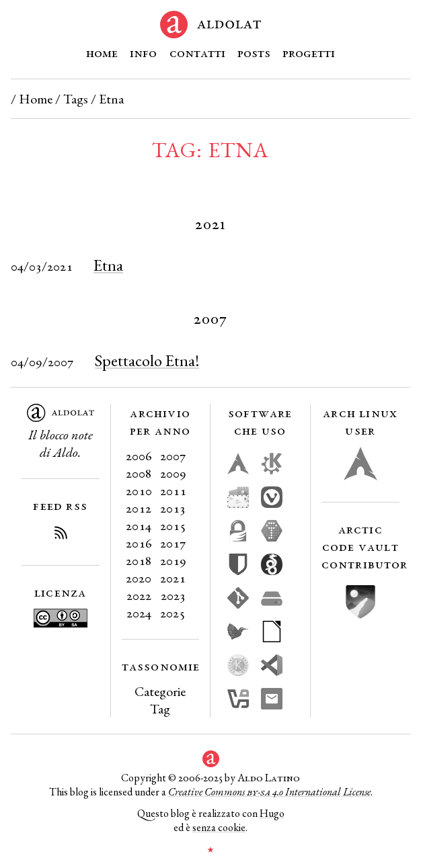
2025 (173, 613)
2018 (139, 560)
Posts (254, 52)
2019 (173, 560)
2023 (173, 595)
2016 (139, 543)
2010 (139, 490)
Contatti (197, 52)
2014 (139, 525)
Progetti (309, 52)
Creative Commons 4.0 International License (269, 792)
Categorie (160, 691)
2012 (139, 508)
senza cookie (219, 827)
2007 (173, 455)
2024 (139, 613)
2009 (173, 473)
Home (102, 52)
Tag (160, 709)
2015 (173, 525)
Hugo (272, 813)
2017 (173, 543)
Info (143, 52)
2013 (173, 508)
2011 (173, 490)
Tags (76, 99)
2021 (173, 578)
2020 (139, 578)
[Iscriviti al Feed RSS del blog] (61, 535)
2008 (139, 473)
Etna (108, 265)
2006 (139, 455)
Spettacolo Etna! (147, 360)
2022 (139, 595)
